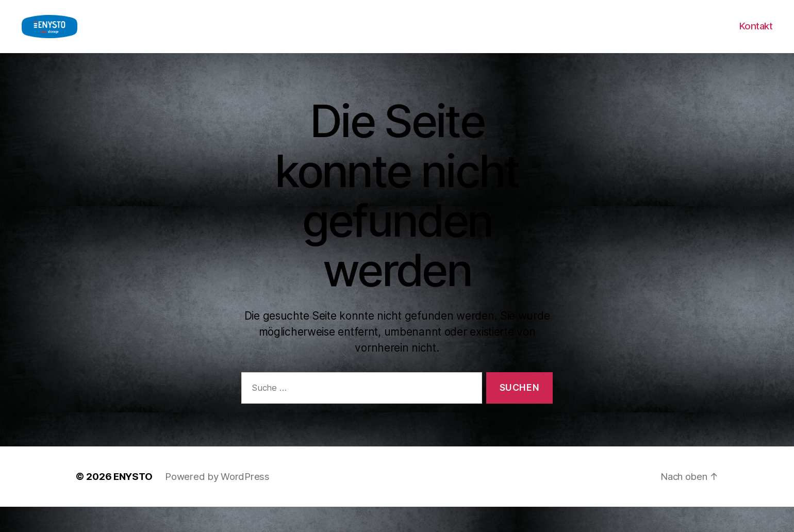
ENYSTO (133, 501)
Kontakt (756, 39)
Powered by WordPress (217, 501)
